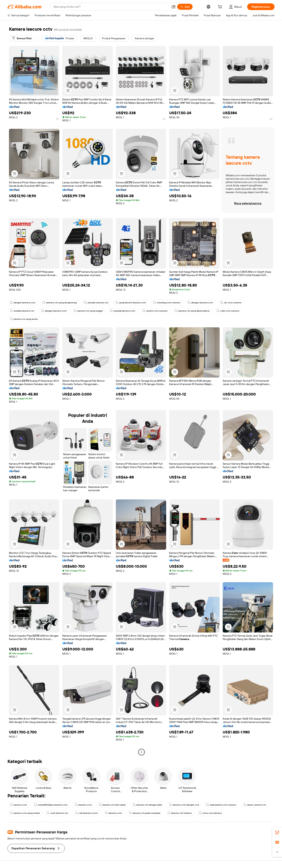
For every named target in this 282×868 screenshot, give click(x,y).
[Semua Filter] (22, 38)
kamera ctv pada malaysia (145, 813)
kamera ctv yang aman (24, 319)
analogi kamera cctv (122, 311)
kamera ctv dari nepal (112, 805)
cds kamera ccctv (86, 813)
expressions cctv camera (221, 805)
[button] (173, 7)
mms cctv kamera (210, 813)
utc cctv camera (231, 303)
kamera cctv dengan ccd (184, 805)
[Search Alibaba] (111, 7)
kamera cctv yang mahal (25, 813)
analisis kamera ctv (22, 311)
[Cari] (185, 7)
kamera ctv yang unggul (88, 311)
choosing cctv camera (167, 303)
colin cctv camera (228, 311)
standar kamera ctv (96, 303)
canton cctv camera (155, 311)
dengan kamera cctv (23, 303)
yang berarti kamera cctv (131, 303)
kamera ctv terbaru (180, 813)
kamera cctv (18, 805)
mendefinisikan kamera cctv (51, 805)
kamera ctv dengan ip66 (147, 805)
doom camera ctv (255, 805)
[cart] (221, 7)
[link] (277, 832)
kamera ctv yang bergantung (60, 303)
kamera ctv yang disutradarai (192, 311)
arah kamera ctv (57, 813)
